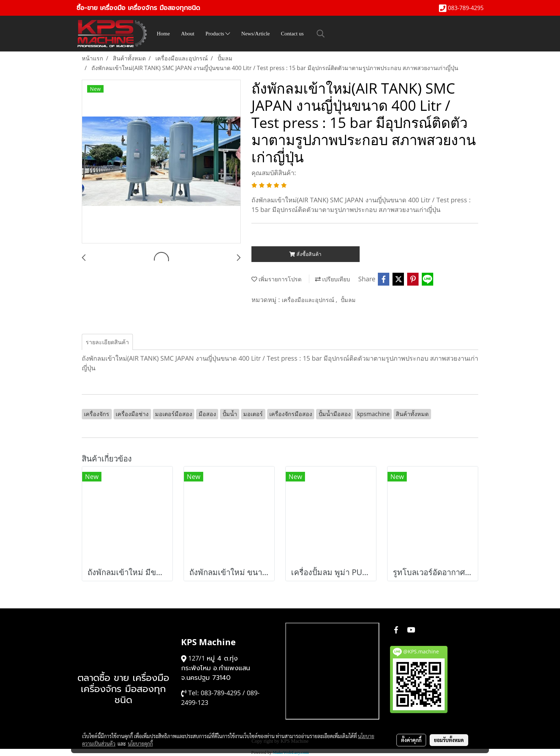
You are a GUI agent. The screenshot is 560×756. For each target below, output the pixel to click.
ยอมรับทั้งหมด (449, 740)
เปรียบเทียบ (332, 279)
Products (218, 34)
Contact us (292, 34)
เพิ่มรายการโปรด (276, 279)
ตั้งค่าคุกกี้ (411, 740)
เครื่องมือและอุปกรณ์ (309, 300)
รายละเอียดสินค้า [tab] (107, 342)
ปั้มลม (348, 300)
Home (163, 34)
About (188, 34)
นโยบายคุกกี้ (140, 743)
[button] (321, 34)
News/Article (256, 34)
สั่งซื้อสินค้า (305, 254)
